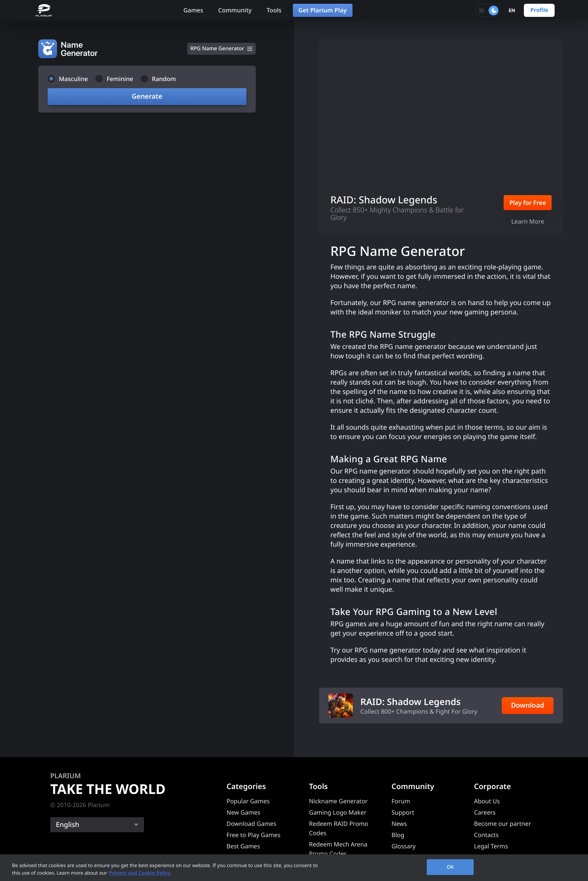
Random (164, 79)
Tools (274, 10)
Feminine (120, 79)
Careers (485, 812)
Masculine (73, 79)
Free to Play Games (253, 835)
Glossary (404, 846)
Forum (401, 801)
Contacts (486, 835)
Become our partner (502, 824)
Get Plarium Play (323, 10)
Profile (539, 10)
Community (235, 10)
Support (403, 812)
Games (193, 10)
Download (528, 705)
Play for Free (528, 203)
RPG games (349, 624)
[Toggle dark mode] (487, 11)
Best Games (243, 846)
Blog (398, 835)
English (67, 825)
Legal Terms (491, 846)
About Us (487, 801)
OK (450, 867)
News (399, 824)
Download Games (251, 824)
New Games (243, 812)
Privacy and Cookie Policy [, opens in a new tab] (140, 873)
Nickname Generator (338, 801)
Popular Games (248, 801)
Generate (147, 96)
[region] (294, 868)
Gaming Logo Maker (338, 812)
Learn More (528, 221)
